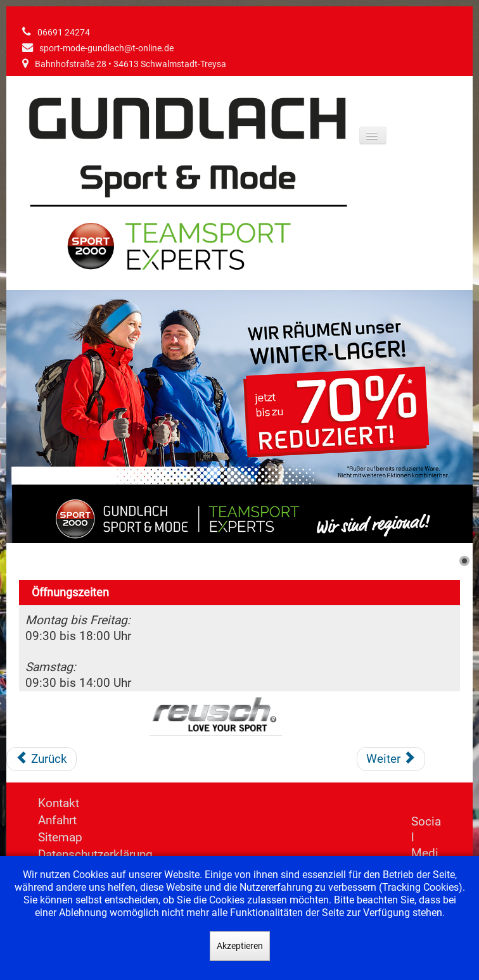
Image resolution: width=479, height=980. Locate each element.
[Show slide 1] (464, 561)
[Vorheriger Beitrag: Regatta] (42, 759)
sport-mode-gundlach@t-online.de (106, 48)
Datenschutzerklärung (95, 854)
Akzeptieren (240, 946)
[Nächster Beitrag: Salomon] (391, 759)
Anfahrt (57, 820)
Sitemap (60, 837)
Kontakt (59, 803)
